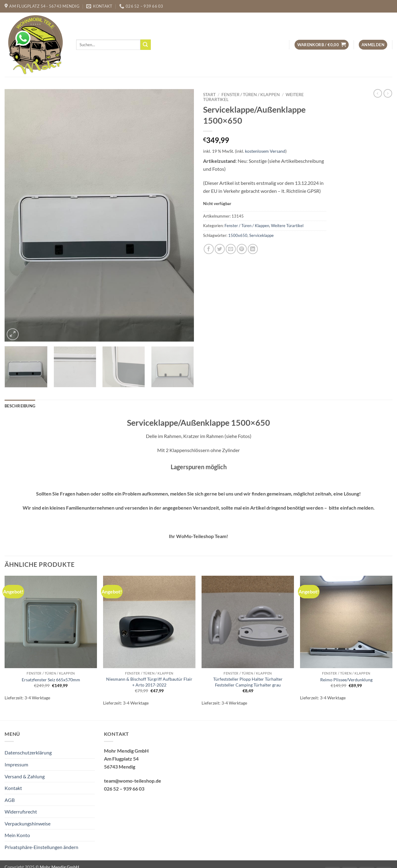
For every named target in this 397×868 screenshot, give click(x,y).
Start (209, 95)
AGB (10, 800)
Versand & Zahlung (25, 776)
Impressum (16, 764)
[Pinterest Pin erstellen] (242, 249)
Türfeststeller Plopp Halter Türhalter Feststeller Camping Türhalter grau (248, 682)
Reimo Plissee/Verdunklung (346, 680)
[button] (322, 45)
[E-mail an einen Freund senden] (231, 249)
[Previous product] (388, 93)
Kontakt (13, 788)
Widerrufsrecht (21, 812)
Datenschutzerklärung (28, 752)
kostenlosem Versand (265, 151)
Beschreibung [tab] (20, 406)
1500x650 (238, 235)
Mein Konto (17, 835)
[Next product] (378, 93)
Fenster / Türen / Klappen (251, 95)
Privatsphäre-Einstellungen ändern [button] (41, 847)
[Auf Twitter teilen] (220, 249)
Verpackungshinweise (28, 823)
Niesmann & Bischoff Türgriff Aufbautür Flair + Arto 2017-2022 (149, 682)
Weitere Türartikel (287, 226)
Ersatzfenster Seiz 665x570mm (51, 680)
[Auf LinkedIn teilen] (253, 249)
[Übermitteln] (146, 45)
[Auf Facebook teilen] (209, 249)
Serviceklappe (262, 235)
